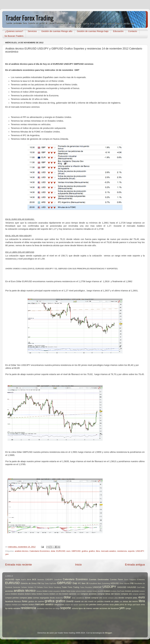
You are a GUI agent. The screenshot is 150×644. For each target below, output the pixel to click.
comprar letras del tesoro (109, 594)
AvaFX (23, 580)
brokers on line (56, 594)
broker (45, 591)
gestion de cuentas (36, 601)
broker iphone (76, 591)
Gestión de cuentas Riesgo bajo (93, 31)
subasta (75, 608)
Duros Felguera (130, 580)
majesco (8, 605)
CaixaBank (58, 580)
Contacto (133, 31)
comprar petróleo (12, 598)
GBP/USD (76, 551)
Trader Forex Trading (70, 587)
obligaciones (59, 605)
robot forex (49, 608)
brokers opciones (69, 594)
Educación (118, 31)
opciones (82, 605)
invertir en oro (81, 601)
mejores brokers (28, 605)
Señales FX (32, 587)
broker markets (87, 591)
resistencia (122, 551)
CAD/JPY (49, 580)
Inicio (78, 565)
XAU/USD (132, 587)
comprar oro (126, 594)
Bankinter (41, 580)
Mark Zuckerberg (104, 583)
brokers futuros (43, 594)
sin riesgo (56, 608)
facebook (9, 601)
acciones (9, 591)
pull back (136, 605)
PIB (132, 583)
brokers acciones (132, 591)
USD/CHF (97, 587)
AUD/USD (10, 579)
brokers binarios (18, 594)
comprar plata (26, 598)
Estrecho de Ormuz (29, 583)
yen (7, 554)
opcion (76, 605)
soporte (131, 551)
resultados (41, 608)
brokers (107, 591)
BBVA (29, 580)
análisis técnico (22, 551)
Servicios (32, 31)
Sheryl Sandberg (55, 587)
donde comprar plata (110, 598)
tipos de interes (85, 608)
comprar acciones (89, 594)
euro (68, 551)
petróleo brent (95, 605)
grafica (85, 551)
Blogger (109, 633)
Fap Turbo (45, 583)
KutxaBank (93, 583)
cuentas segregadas (41, 598)
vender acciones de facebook (106, 608)
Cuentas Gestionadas (99, 579)
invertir (70, 601)
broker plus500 (98, 591)
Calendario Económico (40, 551)
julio (121, 601)
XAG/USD (122, 587)
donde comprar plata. (128, 598)
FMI (39, 583)
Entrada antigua (135, 565)
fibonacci (18, 601)
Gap (75, 583)
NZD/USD (115, 583)
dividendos (59, 598)
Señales (24, 587)
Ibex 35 (85, 583)
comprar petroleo (139, 594)
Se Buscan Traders (14, 36)
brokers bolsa (30, 594)
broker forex (66, 591)
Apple (18, 580)
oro (87, 605)
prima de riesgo (126, 605)
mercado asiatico (108, 551)
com (78, 594)
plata (117, 605)
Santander (17, 587)
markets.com (16, 605)
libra (98, 551)
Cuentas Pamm (117, 580)
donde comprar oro (93, 598)
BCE (34, 579)
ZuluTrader (141, 587)
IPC (79, 583)
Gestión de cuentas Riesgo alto (57, 31)
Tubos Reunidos (86, 587)
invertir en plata (112, 601)
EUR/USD (61, 551)
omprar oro (69, 605)
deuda (52, 598)
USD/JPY (140, 551)
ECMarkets (141, 580)
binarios (39, 591)
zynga (128, 608)
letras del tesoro (131, 601)
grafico (92, 551)
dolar (53, 551)
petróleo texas (108, 605)
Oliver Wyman (125, 583)
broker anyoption (54, 591)
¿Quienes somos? (14, 31)
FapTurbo (53, 583)
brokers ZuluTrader (118, 591)
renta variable (14, 608)
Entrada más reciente (19, 565)
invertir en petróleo (96, 601)
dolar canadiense (78, 598)
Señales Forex (42, 587)
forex (25, 601)
